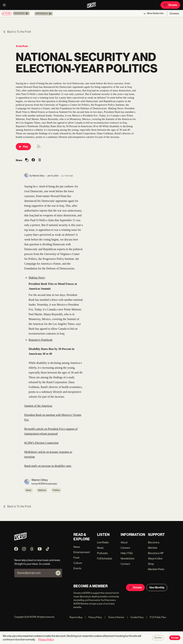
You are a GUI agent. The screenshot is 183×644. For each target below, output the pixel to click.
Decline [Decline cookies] (158, 638)
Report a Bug (76, 617)
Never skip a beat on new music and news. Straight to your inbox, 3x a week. (37, 562)
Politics (56, 490)
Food (76, 558)
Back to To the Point (17, 32)
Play (23, 147)
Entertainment (82, 552)
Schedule (174, 13)
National (42, 490)
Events (77, 568)
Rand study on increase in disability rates (48, 466)
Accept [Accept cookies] (175, 638)
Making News (37, 278)
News (29, 490)
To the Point (22, 46)
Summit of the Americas (38, 406)
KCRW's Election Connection (41, 443)
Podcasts (102, 553)
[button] (21, 13)
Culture (78, 563)
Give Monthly (157, 588)
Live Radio (103, 542)
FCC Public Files (156, 617)
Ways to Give (155, 558)
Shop (151, 564)
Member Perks (156, 569)
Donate (170, 5)
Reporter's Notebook (40, 340)
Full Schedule (105, 558)
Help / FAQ (127, 553)
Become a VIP (156, 553)
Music (100, 548)
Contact (125, 564)
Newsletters (128, 558)
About (124, 542)
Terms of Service (114, 617)
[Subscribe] (58, 573)
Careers (125, 548)
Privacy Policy (93, 617)
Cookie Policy (135, 617)
